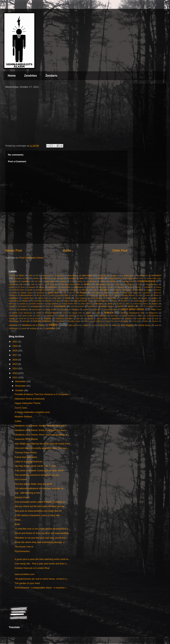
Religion (75, 309)
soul (81, 316)
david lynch (49, 284)
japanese (40, 293)
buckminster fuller (154, 278)
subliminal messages (64, 319)
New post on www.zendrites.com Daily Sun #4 (38, 511)
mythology (38, 301)
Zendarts (51, 76)
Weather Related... (24, 417)
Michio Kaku (43, 298)
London (51, 295)
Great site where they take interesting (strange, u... (40, 542)
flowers (121, 287)
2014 (15, 368)
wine (156, 325)
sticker (140, 316)
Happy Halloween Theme (27, 403)
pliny (128, 304)
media (156, 295)
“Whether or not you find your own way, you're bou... (41, 538)
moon (135, 298)
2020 (15, 346)
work (24, 328)
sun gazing (88, 319)
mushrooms (14, 301)
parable (22, 304)
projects (24, 306)
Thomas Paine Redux (26, 452)
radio (141, 306)
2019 (15, 351)
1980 (30, 276)
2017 (15, 355)
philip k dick (85, 304)
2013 (15, 373)
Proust (48, 306)
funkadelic (148, 287)
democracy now (103, 284)
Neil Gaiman (103, 301)
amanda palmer (128, 276)
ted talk (26, 321)
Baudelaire (72, 278)
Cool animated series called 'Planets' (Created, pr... (41, 502)
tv (140, 321)
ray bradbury (22, 309)
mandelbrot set (105, 295)
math (148, 295)
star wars (114, 316)
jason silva (53, 293)
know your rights (130, 293)
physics (119, 304)
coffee (103, 281)
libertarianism (27, 295)
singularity (14, 316)
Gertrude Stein (18, 290)
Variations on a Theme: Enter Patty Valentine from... (41, 430)
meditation (14, 298)
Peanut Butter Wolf (70, 304)
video (53, 325)
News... (18, 520)
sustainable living (144, 319)
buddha (15, 281)
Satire (88, 313)
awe (62, 278)
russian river (77, 313)
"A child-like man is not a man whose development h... (42, 529)
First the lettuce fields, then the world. (34, 484)
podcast (136, 304)
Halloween (74, 290)
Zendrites (30, 76)
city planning (91, 281)
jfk (71, 293)
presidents (13, 306)
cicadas (80, 281)
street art (22, 319)
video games (73, 325)
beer (82, 278)
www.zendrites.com (24, 574)
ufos (146, 321)
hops (95, 290)
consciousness (146, 281)
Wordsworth (14, 328)
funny (159, 287)
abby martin (46, 276)
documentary (152, 284)
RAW (17, 524)
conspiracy (14, 284)
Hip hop (85, 290)
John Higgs (96, 293)
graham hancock (43, 290)
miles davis (57, 298)
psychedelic (60, 306)
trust (134, 321)
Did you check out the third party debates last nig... (40, 506)
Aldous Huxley (104, 276)
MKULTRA (111, 298)
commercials (128, 281)
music (25, 301)
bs (142, 278)
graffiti (30, 290)
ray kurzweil (37, 310)
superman (129, 319)
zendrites (51, 328)
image (149, 290)
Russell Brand (52, 313)
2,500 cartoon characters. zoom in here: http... (38, 515)
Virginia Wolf (103, 325)
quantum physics (106, 306)
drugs (42, 287)
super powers (102, 319)
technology (14, 321)
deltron (87, 284)
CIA (71, 281)
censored (63, 281)
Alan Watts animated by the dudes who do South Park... (43, 444)
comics (113, 281)
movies (155, 298)
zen (41, 328)
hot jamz (104, 290)
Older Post (120, 251)
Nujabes (124, 301)
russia (65, 313)
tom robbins (97, 321)
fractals (138, 287)
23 (37, 275)
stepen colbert (128, 316)
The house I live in (24, 547)
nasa (58, 301)
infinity (14, 293)
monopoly (124, 298)
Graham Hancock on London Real (32, 568)
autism (54, 278)
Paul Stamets (53, 304)
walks (114, 325)
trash (116, 321)
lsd (73, 295)
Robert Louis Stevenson (22, 313)
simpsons (153, 313)
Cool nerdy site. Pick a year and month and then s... (41, 564)
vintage (85, 325)
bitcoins (91, 278)
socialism (51, 316)
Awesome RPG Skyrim (26, 439)
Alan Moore (73, 275)
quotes (131, 306)
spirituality (103, 316)
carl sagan (50, 281)
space (90, 316)
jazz (65, 293)
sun (78, 318)
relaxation (64, 310)
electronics (66, 287)
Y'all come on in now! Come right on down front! (39, 471)
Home (12, 76)
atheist (45, 278)
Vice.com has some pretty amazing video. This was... (42, 448)
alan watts (87, 275)
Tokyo (87, 321)
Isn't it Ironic (21, 479)
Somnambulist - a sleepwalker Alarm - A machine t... (41, 588)
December (21, 381)
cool (25, 284)
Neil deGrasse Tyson (83, 301)
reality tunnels (51, 310)
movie (144, 298)
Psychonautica (22, 551)
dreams (32, 287)
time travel (59, 321)
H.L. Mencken (61, 290)
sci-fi (98, 313)
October (20, 390)
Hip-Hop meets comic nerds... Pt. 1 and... (36, 466)
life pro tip (41, 295)
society (61, 316)
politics (155, 304)
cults (33, 284)
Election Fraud (22, 497)
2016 (15, 360)
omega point (142, 301)
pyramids (91, 306)
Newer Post (14, 251)
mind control (96, 298)
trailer (108, 321)
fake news (103, 287)
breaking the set (132, 278)
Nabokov (49, 301)
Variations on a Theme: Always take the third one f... (41, 426)
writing (33, 328)
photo (110, 304)
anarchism (143, 275)
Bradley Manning (115, 278)
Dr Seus (22, 287)
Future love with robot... (27, 457)
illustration (139, 290)
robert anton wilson (133, 309)
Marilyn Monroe (128, 295)
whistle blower (144, 325)
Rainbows (151, 306)
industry (158, 290)
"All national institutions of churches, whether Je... (40, 488)
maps (116, 295)
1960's (22, 275)
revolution (97, 310)
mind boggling (81, 298)
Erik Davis (91, 287)
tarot (156, 319)
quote (121, 306)
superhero (116, 318)
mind (68, 298)
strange (12, 319)
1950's (12, 275)
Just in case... (22, 408)
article (36, 278)
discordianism (129, 284)
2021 (15, 342)
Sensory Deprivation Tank (133, 313)
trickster (125, 321)
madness (82, 295)
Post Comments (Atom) (31, 258)
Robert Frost (156, 310)
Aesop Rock (59, 276)
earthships (53, 287)
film (112, 287)
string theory (35, 319)
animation (156, 275)
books (101, 278)
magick (92, 295)
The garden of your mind (27, 583)
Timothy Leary (74, 321)
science (109, 313)
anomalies (18, 278)
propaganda (36, 306)
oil (132, 301)
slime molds (27, 316)
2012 (15, 377)
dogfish (12, 287)
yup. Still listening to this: (27, 493)
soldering (72, 316)
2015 (15, 364)
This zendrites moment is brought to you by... (37, 475)
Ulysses (155, 321)
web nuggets (127, 325)
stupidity (48, 318)
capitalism (26, 281)
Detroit (117, 284)
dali (40, 284)
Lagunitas (146, 293)
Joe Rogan (81, 293)
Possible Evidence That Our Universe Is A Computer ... (42, 394)
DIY (140, 284)
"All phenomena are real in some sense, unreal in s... (42, 579)
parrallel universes (36, 304)
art (27, 278)
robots (39, 313)
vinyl (93, 325)
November (21, 386)
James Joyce (27, 293)
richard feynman (111, 310)
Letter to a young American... (29, 462)
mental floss (28, 298)
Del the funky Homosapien (69, 284)
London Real (63, 295)
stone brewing (152, 316)
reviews (86, 310)
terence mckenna (42, 321)
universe (13, 325)
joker (106, 293)
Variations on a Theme (33, 325)
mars (140, 295)
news (115, 301)
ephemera (78, 287)
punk (72, 306)
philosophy (99, 304)
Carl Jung (38, 281)
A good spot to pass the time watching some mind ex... (42, 559)
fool (130, 287)
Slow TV (39, 316)
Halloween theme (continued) (29, 399)
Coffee (18, 421)
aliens (116, 275)
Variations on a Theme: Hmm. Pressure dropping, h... (42, 435)
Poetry (146, 304)
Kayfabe (116, 293)
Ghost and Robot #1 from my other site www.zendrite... (42, 533)
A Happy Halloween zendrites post (32, 412)
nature (67, 301)
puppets (81, 306)
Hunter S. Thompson (123, 290)
